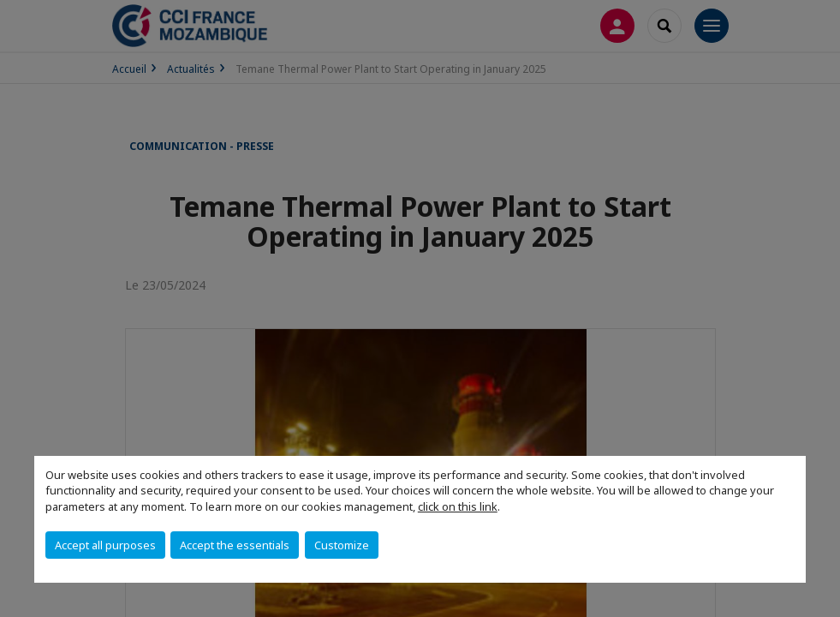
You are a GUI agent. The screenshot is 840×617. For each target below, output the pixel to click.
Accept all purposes (105, 545)
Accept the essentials (235, 545)
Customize (342, 545)
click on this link (458, 506)
